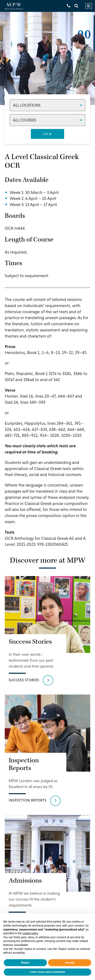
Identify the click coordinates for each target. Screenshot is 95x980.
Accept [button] (70, 963)
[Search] (76, 6)
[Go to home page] (14, 6)
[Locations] (47, 105)
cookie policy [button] (30, 933)
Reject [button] (25, 963)
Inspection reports (28, 800)
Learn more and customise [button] (47, 972)
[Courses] (47, 120)
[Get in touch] (69, 6)
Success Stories (24, 680)
